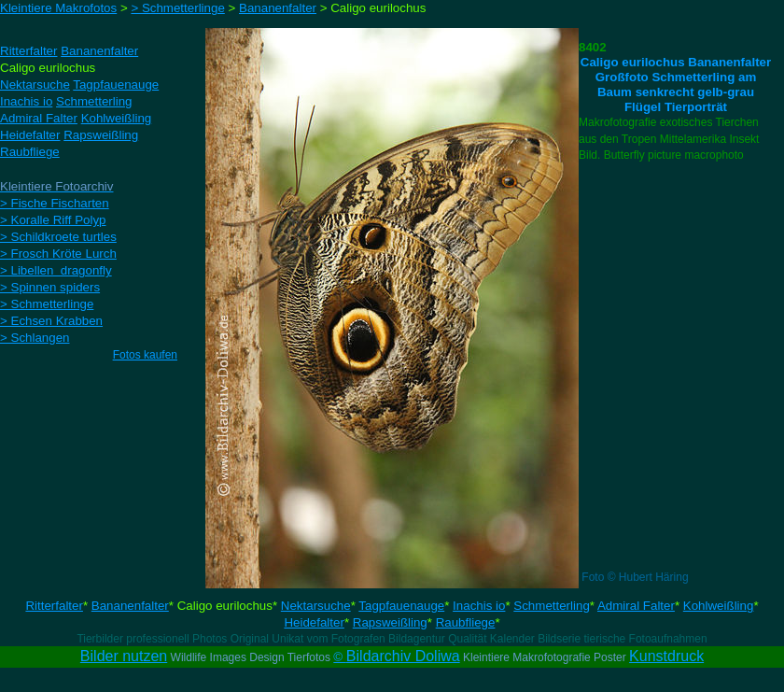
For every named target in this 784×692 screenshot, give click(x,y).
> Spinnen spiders (50, 287)
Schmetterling (552, 606)
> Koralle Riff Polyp (53, 220)
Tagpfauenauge (401, 606)
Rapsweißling (390, 622)
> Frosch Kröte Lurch (58, 254)
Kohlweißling (719, 606)
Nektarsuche (316, 606)
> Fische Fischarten (55, 203)
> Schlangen (35, 338)
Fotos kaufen (145, 355)
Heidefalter (314, 622)
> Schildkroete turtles (58, 237)
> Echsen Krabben (51, 321)
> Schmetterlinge (47, 304)
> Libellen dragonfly (56, 270)
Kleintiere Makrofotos (58, 8)
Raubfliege (466, 622)
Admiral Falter (636, 606)
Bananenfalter (130, 606)
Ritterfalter (54, 606)
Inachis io (479, 606)
